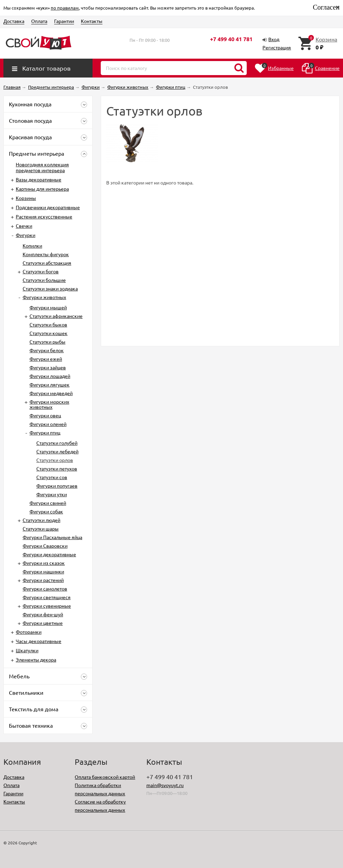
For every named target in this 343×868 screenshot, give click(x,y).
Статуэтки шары (41, 528)
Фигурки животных (44, 297)
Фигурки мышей (48, 307)
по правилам (65, 8)
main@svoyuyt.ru (165, 785)
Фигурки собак (46, 511)
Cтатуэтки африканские (56, 316)
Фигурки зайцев (48, 367)
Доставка (14, 21)
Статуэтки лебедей (57, 451)
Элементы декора (36, 659)
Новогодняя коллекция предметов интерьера (42, 167)
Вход (274, 39)
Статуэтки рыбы (47, 342)
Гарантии (64, 21)
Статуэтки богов (41, 271)
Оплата (39, 21)
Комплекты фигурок (46, 254)
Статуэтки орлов (55, 460)
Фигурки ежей (46, 359)
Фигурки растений (43, 580)
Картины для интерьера (42, 189)
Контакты (92, 21)
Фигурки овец (45, 415)
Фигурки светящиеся (47, 597)
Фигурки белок (47, 350)
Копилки (32, 246)
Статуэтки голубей (57, 443)
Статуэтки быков (48, 324)
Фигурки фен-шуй (43, 614)
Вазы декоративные (39, 179)
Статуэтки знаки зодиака (50, 288)
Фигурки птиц (45, 432)
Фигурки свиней (48, 503)
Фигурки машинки (43, 571)
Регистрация (277, 47)
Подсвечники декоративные (48, 207)
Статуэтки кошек (48, 333)
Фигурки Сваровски (45, 546)
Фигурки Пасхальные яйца (52, 537)
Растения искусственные (44, 216)
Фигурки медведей (51, 393)
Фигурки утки (52, 494)
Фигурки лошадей (50, 376)
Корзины (26, 198)
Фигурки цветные (43, 623)
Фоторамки (29, 632)
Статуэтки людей (41, 520)
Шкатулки (27, 650)
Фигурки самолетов (45, 588)
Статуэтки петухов (57, 468)
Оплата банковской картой (105, 777)
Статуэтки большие (44, 280)
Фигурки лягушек (50, 384)
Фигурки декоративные (49, 554)
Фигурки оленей (48, 424)
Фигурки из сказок (44, 563)
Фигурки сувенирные (47, 606)
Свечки (24, 226)
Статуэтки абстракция (47, 263)
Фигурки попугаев (57, 486)
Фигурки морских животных (49, 404)
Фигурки (26, 235)
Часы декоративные (39, 641)
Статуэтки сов (52, 477)
